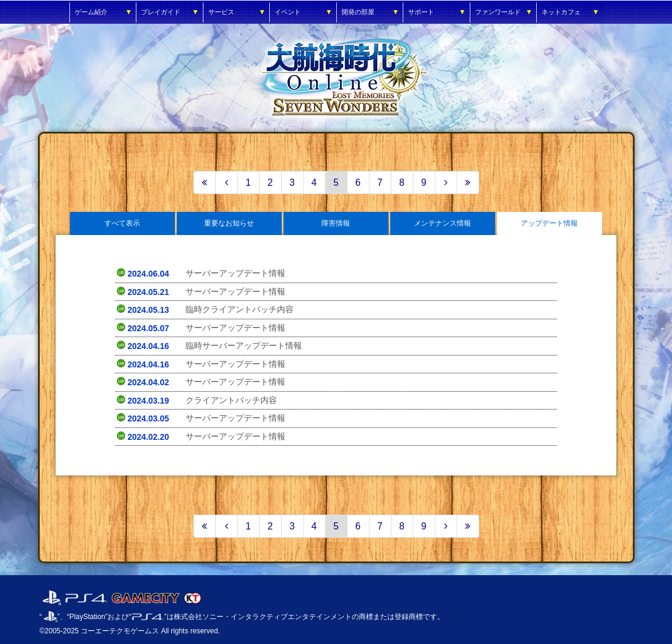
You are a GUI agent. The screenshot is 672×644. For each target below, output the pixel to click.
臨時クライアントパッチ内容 (240, 309)
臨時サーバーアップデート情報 (244, 345)
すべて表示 (122, 223)
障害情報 (336, 223)
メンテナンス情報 (442, 223)
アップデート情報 (549, 223)
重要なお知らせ (229, 223)
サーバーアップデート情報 (235, 273)
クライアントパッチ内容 (231, 400)
